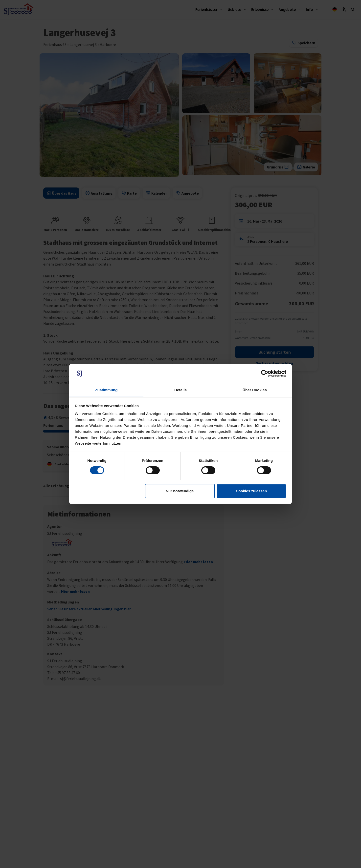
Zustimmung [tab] (106, 390)
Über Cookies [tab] (255, 390)
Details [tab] (180, 390)
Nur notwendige (180, 491)
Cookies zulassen (251, 491)
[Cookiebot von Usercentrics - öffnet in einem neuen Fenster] (265, 373)
